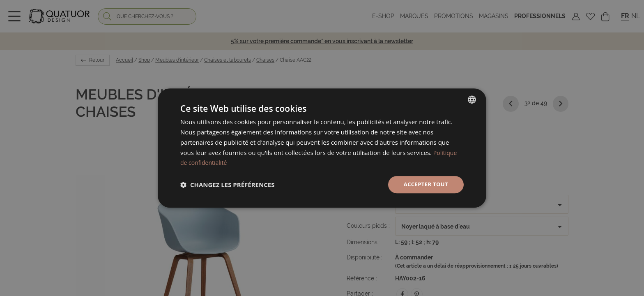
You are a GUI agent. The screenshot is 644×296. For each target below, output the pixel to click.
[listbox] (472, 99)
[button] (227, 185)
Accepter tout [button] (424, 184)
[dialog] (322, 148)
